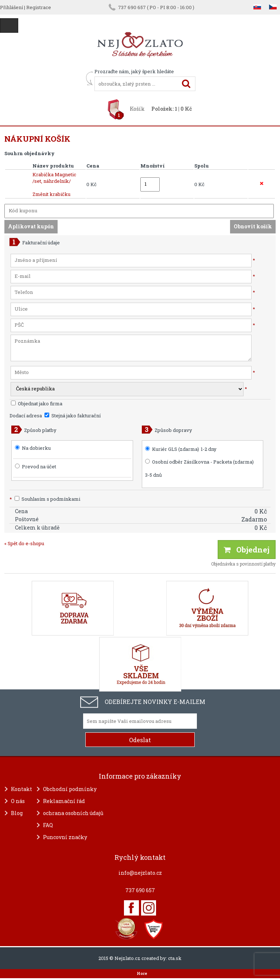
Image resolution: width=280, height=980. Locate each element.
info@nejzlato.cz (140, 873)
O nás (18, 801)
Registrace (39, 7)
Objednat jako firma (37, 404)
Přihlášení (11, 7)
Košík (137, 109)
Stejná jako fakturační (73, 416)
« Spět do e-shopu (24, 543)
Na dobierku (36, 448)
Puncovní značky (65, 837)
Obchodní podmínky (70, 789)
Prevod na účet (39, 467)
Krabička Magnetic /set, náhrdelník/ (54, 178)
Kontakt (22, 789)
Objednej (247, 550)
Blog (17, 813)
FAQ (48, 825)
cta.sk (175, 958)
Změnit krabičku (51, 194)
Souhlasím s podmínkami (45, 499)
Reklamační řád (64, 801)
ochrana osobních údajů (73, 813)
